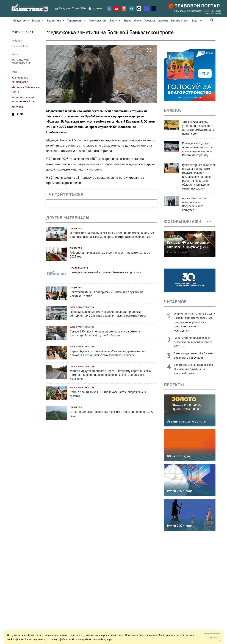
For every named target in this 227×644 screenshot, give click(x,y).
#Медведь (18, 107)
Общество (20, 46)
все (211, 221)
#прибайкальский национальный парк (24, 99)
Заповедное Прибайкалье (21, 61)
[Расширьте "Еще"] (198, 21)
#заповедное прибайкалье (20, 80)
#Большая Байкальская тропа (26, 89)
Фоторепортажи (183, 221)
